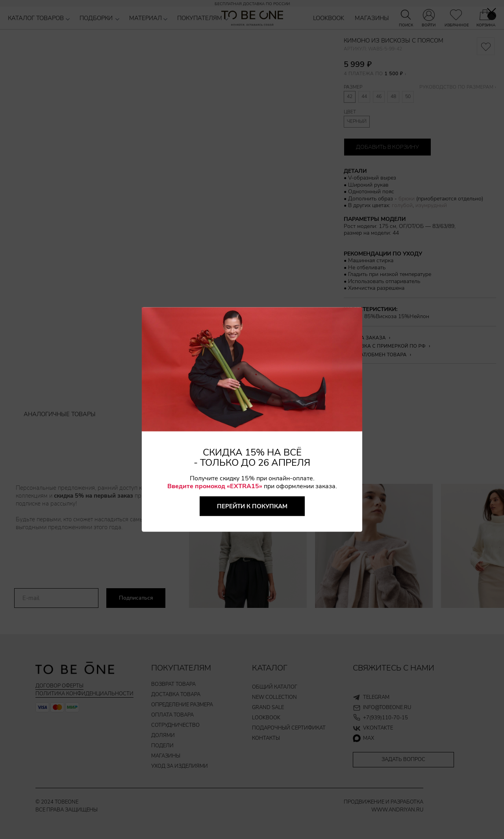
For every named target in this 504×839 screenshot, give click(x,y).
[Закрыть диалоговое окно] (492, 12)
